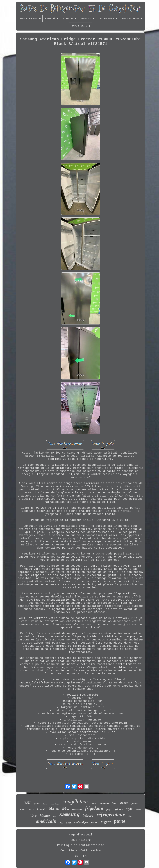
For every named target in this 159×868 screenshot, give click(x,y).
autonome (104, 803)
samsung (69, 815)
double (138, 810)
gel (65, 809)
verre (94, 822)
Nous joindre (81, 840)
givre (119, 809)
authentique (81, 822)
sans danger (55, 804)
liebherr (46, 804)
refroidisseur (77, 810)
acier (124, 802)
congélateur (76, 802)
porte (119, 821)
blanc (54, 808)
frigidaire (94, 808)
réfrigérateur (110, 814)
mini (23, 809)
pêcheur (37, 804)
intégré (88, 815)
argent (106, 822)
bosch (31, 809)
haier (69, 823)
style (129, 809)
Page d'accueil (81, 835)
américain (46, 821)
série (130, 816)
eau (61, 823)
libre (33, 815)
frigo (109, 809)
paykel (135, 803)
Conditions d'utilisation (81, 851)
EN (76, 856)
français (41, 809)
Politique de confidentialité (81, 845)
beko (54, 817)
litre (114, 803)
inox (94, 803)
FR (85, 856)
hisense (45, 816)
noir (27, 802)
